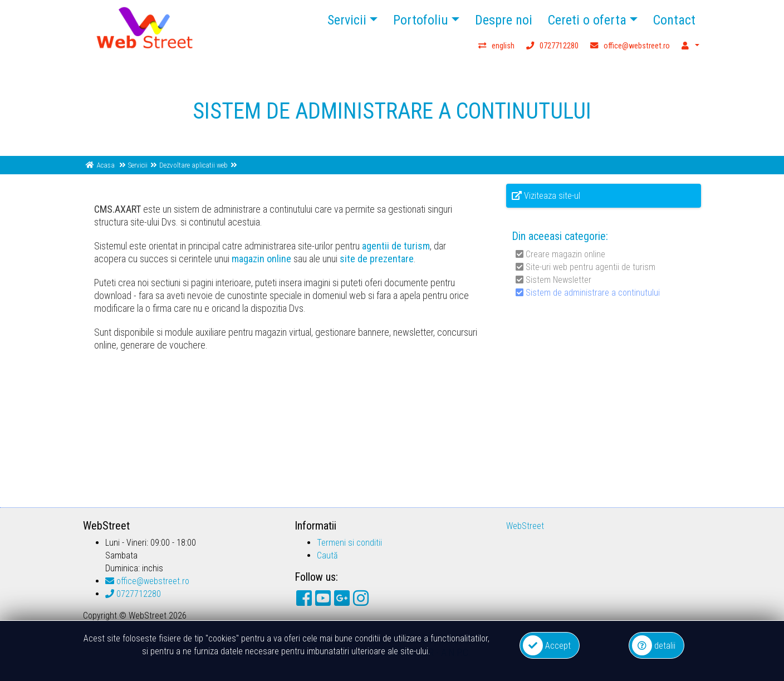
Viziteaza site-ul (546, 196)
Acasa (106, 165)
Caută (327, 555)
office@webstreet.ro (628, 46)
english (494, 46)
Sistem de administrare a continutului (588, 293)
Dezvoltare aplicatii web (193, 165)
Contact (674, 20)
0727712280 (550, 46)
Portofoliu (421, 20)
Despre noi (504, 20)
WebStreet (525, 526)
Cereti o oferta (587, 20)
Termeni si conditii (349, 543)
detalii (654, 645)
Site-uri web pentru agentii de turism (585, 267)
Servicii (347, 20)
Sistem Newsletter (553, 280)
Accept (547, 645)
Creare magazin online (560, 254)
